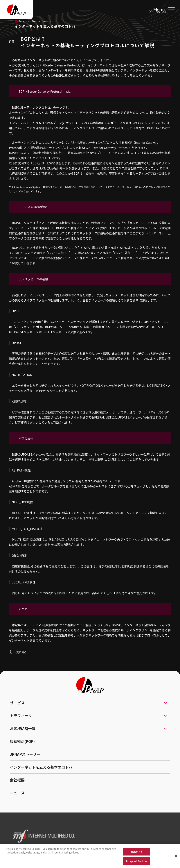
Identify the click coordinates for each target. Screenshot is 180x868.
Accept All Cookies (136, 862)
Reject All (137, 853)
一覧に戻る (20, 652)
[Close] (176, 857)
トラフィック (21, 716)
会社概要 (17, 780)
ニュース (17, 793)
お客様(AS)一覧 (23, 728)
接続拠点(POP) (22, 741)
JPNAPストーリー (25, 754)
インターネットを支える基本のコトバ (41, 767)
